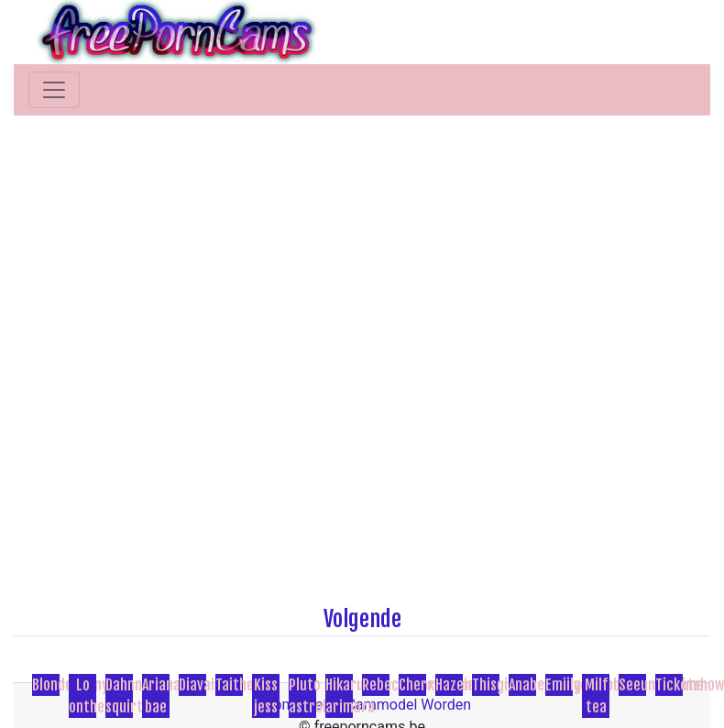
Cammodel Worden (409, 705)
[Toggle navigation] (54, 90)
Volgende (362, 619)
